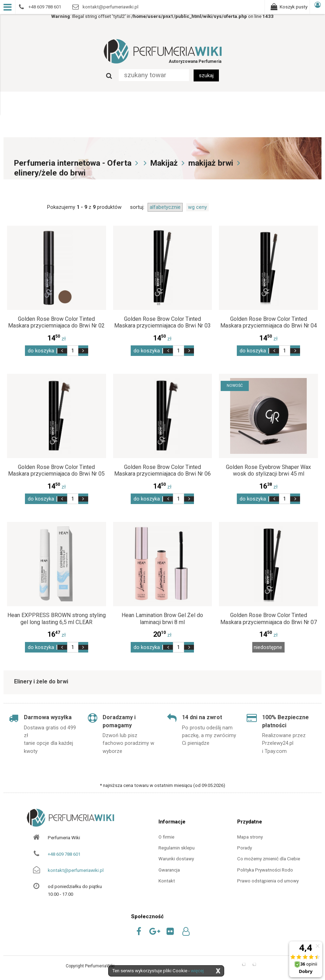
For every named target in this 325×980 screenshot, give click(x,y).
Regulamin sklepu (177, 848)
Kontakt (167, 881)
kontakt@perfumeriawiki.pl (76, 870)
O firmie (166, 837)
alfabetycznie (165, 207)
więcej (197, 971)
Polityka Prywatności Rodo (265, 870)
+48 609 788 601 (64, 854)
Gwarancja (169, 870)
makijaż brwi (211, 163)
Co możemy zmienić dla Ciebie (269, 859)
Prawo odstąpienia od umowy (268, 881)
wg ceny (197, 207)
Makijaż (164, 163)
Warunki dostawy (176, 859)
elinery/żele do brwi (50, 173)
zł (57, 339)
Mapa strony (250, 837)
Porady (245, 848)
